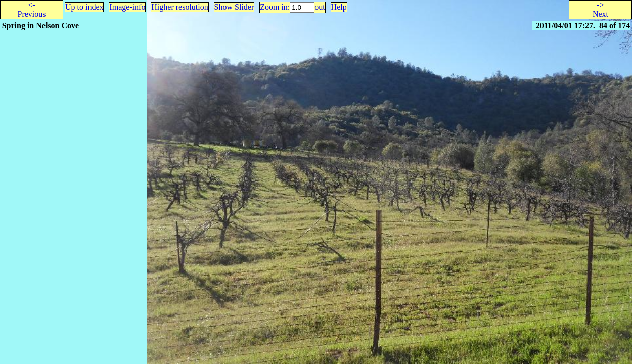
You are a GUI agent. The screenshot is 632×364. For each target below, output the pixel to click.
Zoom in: (275, 7)
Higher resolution (179, 7)
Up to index (84, 7)
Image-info (127, 7)
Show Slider (234, 7)
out (320, 7)
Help (339, 7)
